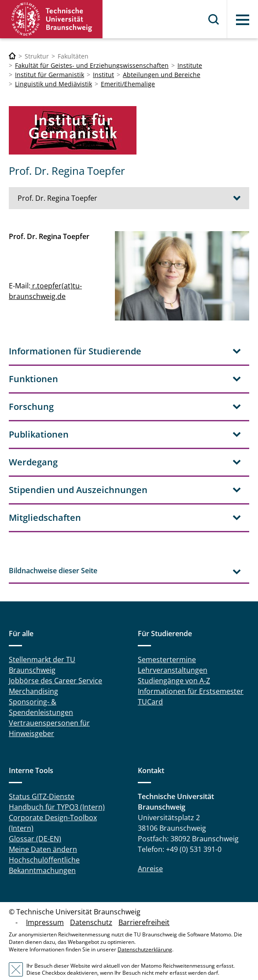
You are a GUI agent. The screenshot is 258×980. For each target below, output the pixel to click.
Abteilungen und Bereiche (162, 75)
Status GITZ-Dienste (42, 781)
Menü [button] (243, 20)
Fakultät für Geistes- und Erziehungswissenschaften (92, 65)
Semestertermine (167, 644)
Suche (214, 19)
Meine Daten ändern (43, 834)
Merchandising (33, 676)
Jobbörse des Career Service (55, 665)
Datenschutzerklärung (145, 934)
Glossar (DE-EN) (35, 823)
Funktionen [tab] (33, 363)
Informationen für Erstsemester (191, 676)
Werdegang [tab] (33, 447)
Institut (103, 75)
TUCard (150, 686)
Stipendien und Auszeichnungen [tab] (78, 474)
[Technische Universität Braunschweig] (12, 56)
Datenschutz (91, 907)
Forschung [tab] (31, 391)
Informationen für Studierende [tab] (75, 336)
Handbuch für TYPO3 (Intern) (57, 792)
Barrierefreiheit (144, 907)
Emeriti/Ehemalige (128, 84)
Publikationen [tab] (39, 419)
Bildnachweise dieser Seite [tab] (53, 555)
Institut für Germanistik (50, 75)
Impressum (45, 907)
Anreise (150, 853)
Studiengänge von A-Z (174, 665)
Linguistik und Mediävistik (53, 84)
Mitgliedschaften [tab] (45, 502)
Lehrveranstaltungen (173, 655)
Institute (190, 65)
